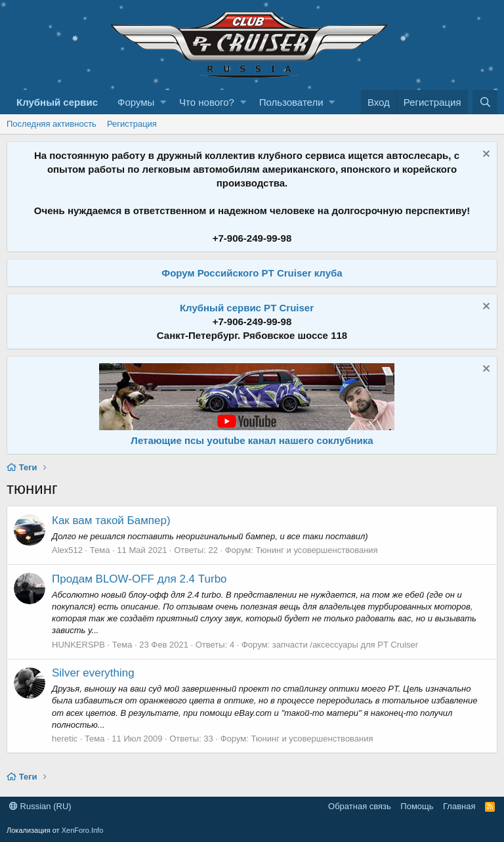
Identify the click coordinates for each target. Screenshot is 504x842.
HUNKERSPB (78, 645)
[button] (163, 102)
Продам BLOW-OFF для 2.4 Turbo (139, 579)
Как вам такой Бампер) (111, 521)
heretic (65, 739)
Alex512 (67, 550)
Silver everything (93, 673)
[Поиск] (485, 102)
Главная (459, 806)
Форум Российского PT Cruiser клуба (252, 273)
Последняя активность (52, 124)
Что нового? (207, 102)
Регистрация (132, 124)
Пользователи (291, 102)
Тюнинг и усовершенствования (316, 550)
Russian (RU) (40, 806)
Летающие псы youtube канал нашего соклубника (252, 440)
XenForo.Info (83, 830)
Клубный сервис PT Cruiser (247, 308)
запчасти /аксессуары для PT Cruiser (345, 645)
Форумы (136, 102)
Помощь (417, 806)
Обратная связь (360, 806)
